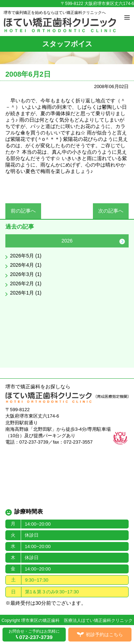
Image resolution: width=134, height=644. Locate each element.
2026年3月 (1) (26, 274)
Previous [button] (12, 241)
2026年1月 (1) (26, 293)
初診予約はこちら (104, 635)
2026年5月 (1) (26, 256)
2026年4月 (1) (26, 265)
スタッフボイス (67, 44)
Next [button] (122, 241)
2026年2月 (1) (26, 283)
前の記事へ (23, 211)
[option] (67, 267)
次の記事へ (111, 211)
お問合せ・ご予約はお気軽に (34, 635)
